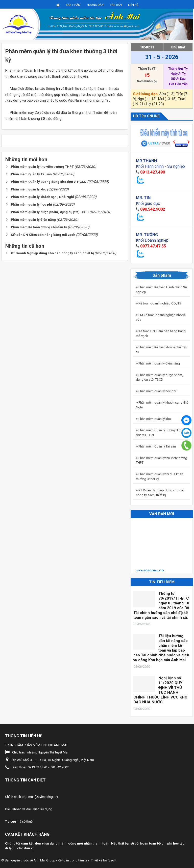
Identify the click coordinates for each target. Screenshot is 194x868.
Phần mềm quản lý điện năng (158, 363)
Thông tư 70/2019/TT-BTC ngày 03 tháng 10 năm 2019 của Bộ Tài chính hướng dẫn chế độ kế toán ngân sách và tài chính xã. (161, 606)
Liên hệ (133, 5)
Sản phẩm (73, 5)
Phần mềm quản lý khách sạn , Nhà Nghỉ (162, 405)
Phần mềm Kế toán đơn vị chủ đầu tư (162, 350)
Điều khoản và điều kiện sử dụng (29, 809)
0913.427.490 (153, 172)
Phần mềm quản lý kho (153, 419)
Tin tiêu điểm (162, 582)
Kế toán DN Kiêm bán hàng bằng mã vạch (161, 333)
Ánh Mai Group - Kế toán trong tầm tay (61, 860)
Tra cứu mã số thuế (19, 821)
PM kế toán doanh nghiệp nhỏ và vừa (161, 317)
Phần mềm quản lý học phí (156, 391)
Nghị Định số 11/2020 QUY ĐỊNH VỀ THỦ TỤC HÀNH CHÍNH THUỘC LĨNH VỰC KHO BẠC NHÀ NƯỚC (160, 690)
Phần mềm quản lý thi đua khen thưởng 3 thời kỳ (160, 477)
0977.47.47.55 (153, 246)
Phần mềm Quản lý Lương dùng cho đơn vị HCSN (163, 433)
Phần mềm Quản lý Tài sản (156, 446)
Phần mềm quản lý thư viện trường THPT (162, 460)
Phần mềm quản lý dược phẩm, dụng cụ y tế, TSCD (159, 377)
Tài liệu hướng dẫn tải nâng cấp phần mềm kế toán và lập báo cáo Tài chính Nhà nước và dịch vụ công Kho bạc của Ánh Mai (161, 648)
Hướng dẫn (95, 5)
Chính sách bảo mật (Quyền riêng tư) (31, 797)
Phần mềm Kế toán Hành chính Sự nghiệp (162, 290)
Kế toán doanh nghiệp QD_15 (158, 303)
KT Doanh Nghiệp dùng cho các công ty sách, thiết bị (160, 493)
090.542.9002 (153, 209)
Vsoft (112, 860)
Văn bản (116, 5)
